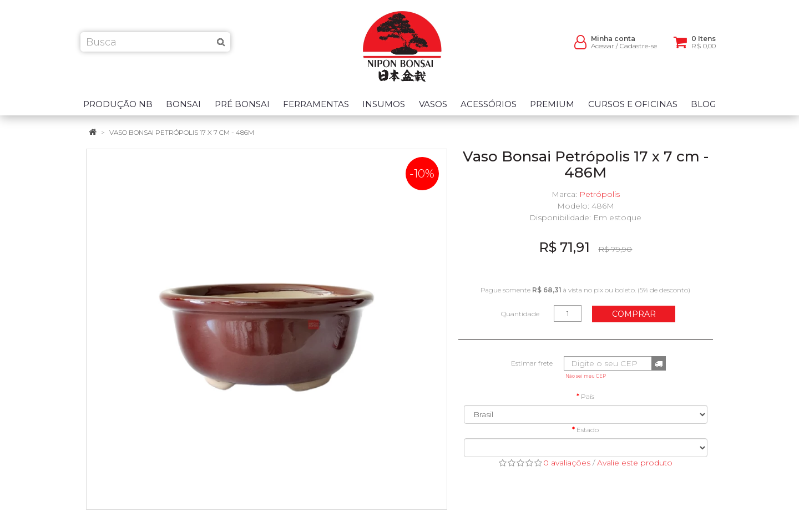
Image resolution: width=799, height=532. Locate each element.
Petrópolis (600, 194)
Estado (588, 430)
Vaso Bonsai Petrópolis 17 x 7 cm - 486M (182, 132)
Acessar (603, 50)
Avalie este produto (635, 463)
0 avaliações (567, 463)
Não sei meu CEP (586, 376)
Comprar (634, 314)
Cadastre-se (638, 50)
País (588, 396)
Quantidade (520, 314)
